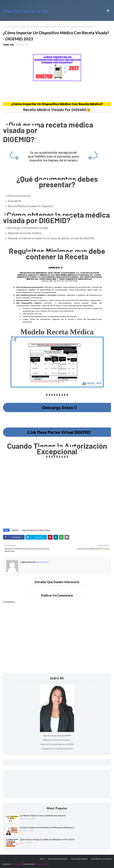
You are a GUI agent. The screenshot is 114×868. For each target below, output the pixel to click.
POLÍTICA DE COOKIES (79, 859)
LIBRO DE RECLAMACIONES (101, 859)
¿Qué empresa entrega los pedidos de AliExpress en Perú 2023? (47, 839)
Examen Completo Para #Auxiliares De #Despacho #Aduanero (47, 827)
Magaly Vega (8, 45)
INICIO (42, 859)
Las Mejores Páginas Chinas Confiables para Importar (43, 816)
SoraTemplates (17, 864)
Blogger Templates (42, 864)
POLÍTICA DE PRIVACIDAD (58, 859)
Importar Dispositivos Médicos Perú (23, 26)
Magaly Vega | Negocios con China (26, 11)
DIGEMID (15, 530)
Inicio (5, 26)
